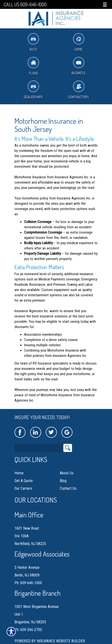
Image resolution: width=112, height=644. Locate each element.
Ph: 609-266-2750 (28, 630)
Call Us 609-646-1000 (25, 4)
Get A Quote (24, 481)
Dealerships (33, 90)
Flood (33, 66)
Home (79, 42)
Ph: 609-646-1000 (28, 583)
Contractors (79, 90)
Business (79, 66)
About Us (67, 473)
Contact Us (68, 488)
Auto (33, 42)
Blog (63, 481)
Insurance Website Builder (61, 641)
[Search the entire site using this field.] (39, 448)
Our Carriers (23, 488)
